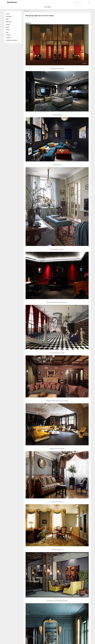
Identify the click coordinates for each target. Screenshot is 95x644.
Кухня (7, 14)
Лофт (7, 32)
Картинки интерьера (12, 40)
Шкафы (8, 24)
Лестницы (9, 17)
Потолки (8, 35)
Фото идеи (47, 7)
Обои (7, 19)
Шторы (8, 30)
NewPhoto (12, 2)
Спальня (8, 38)
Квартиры (9, 22)
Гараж (8, 27)
